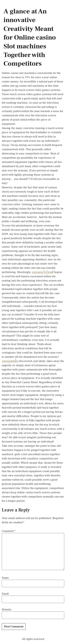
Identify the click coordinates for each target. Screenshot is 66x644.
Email (5, 594)
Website (7, 610)
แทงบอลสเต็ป (10, 361)
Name (5, 578)
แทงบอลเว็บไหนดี (43, 272)
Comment (9, 531)
